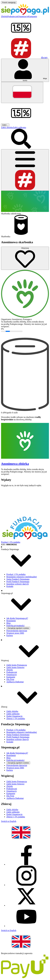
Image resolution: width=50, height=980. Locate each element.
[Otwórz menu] (25, 170)
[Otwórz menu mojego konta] (25, 70)
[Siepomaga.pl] (25, 14)
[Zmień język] (22, 92)
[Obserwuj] (25, 258)
